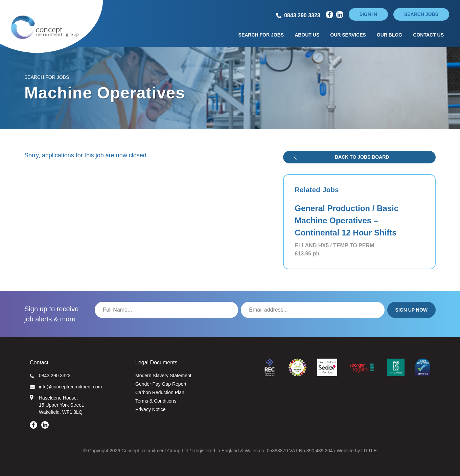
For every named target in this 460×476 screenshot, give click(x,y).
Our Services (348, 35)
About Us (307, 35)
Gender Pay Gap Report (161, 384)
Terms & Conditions (156, 401)
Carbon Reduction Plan (160, 392)
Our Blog (389, 35)
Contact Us (428, 35)
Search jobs (421, 14)
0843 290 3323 (50, 376)
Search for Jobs (261, 35)
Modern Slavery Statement (163, 376)
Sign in (368, 14)
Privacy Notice (150, 409)
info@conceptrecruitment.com (66, 387)
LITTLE (369, 451)
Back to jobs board (362, 157)
